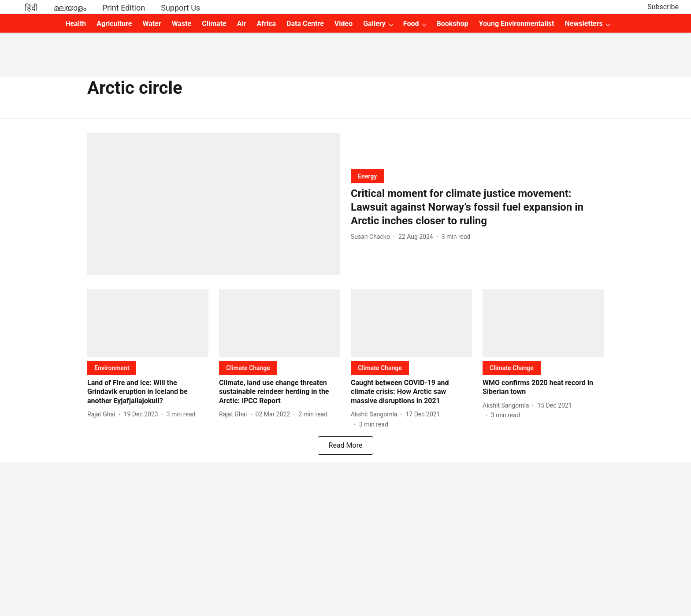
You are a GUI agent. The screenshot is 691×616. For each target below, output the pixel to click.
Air (242, 24)
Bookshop (453, 24)
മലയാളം (70, 8)
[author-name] (372, 237)
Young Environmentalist (517, 24)
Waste (182, 24)
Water (152, 24)
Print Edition (124, 8)
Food (411, 24)
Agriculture (114, 24)
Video (344, 24)
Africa (266, 24)
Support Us (180, 8)
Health (76, 24)
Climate (214, 24)
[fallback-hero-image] (214, 204)
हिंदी (31, 8)
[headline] (477, 208)
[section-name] (367, 176)
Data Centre (305, 24)
